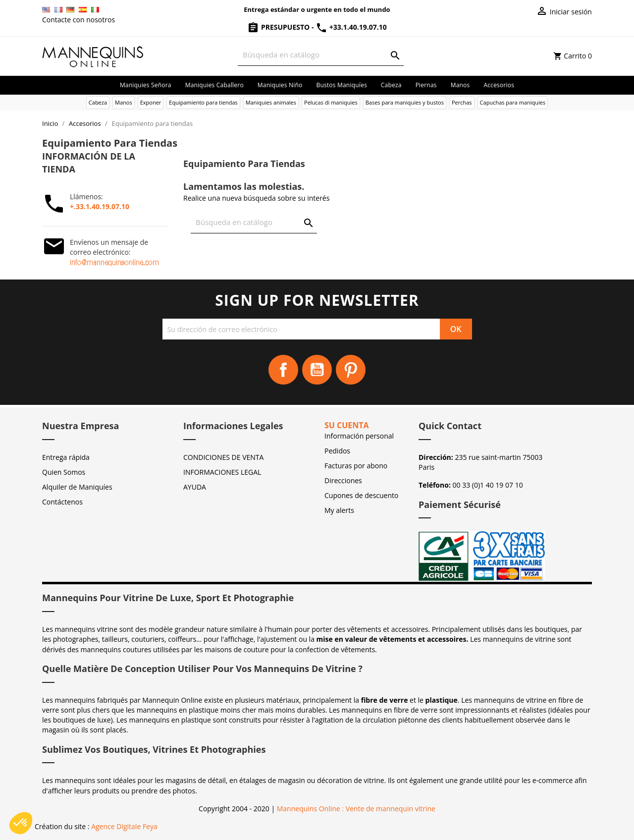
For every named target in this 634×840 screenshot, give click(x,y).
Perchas (462, 102)
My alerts (339, 510)
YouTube (317, 370)
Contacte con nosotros (79, 20)
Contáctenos (62, 502)
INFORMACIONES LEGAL (222, 472)
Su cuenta (347, 425)
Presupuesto (279, 27)
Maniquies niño (280, 85)
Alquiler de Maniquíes (77, 487)
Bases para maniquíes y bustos (405, 102)
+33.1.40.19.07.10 (351, 27)
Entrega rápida (66, 457)
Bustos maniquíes (341, 85)
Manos (460, 85)
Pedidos (337, 451)
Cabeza (391, 85)
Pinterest (351, 370)
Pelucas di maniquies (331, 102)
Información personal (359, 436)
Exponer (151, 102)
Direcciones (343, 480)
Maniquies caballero (214, 85)
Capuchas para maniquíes (513, 102)
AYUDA (195, 487)
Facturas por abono (356, 466)
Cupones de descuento (361, 495)
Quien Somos (64, 472)
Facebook (283, 370)
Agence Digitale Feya (124, 826)
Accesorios (499, 85)
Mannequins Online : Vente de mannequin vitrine (356, 809)
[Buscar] (321, 55)
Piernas (426, 85)
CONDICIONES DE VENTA (223, 457)
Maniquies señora (146, 85)
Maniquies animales (271, 102)
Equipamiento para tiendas (203, 102)
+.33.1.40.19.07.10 (100, 206)
